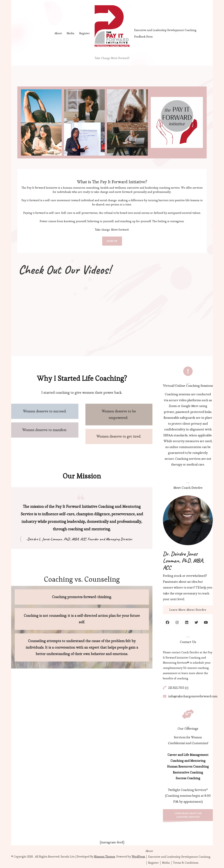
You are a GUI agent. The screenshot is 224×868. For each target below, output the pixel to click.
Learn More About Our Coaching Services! (188, 815)
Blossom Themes (105, 857)
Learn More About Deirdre (188, 610)
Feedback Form (143, 37)
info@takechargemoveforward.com (193, 696)
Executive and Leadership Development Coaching (165, 30)
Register (85, 33)
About (58, 33)
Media (71, 33)
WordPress (138, 857)
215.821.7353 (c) (178, 688)
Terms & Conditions (186, 863)
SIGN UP (112, 241)
